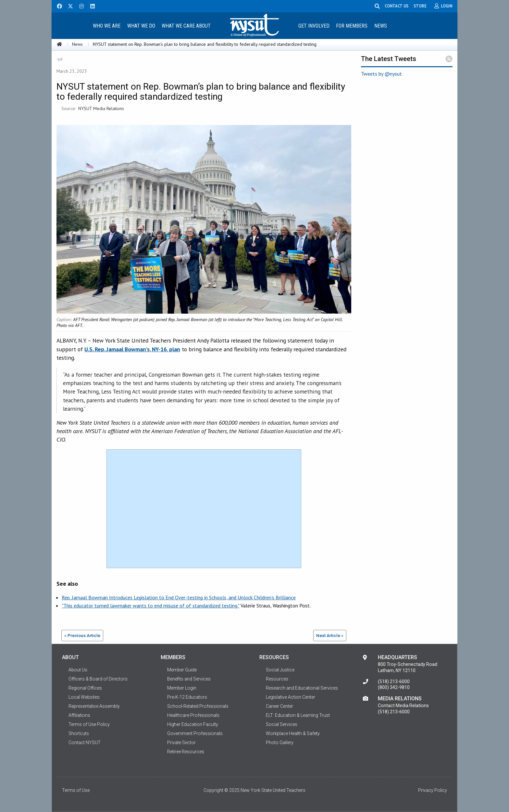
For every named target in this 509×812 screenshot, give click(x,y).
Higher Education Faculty (193, 724)
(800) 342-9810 (394, 687)
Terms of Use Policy (89, 724)
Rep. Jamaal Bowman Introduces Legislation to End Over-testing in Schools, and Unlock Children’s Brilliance (179, 597)
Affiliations (79, 715)
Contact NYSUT (85, 743)
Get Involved (314, 26)
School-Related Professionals (198, 706)
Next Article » (330, 635)
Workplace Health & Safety (293, 733)
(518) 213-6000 (394, 681)
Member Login (182, 688)
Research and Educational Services (302, 688)
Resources (277, 679)
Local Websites (84, 697)
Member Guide (182, 670)
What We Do (141, 26)
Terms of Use (76, 790)
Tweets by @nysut (381, 74)
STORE (420, 6)
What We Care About (186, 26)
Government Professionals (195, 733)
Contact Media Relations (403, 706)
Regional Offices (85, 688)
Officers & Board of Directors (98, 679)
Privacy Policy (433, 790)
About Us (78, 670)
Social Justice (280, 670)
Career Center (279, 706)
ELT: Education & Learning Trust (298, 715)
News (381, 26)
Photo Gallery (280, 743)
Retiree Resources (186, 752)
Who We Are (107, 26)
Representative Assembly (94, 706)
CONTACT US (397, 6)
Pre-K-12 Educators (187, 697)
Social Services (282, 724)
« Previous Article (82, 635)
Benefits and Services (189, 679)
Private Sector (181, 743)
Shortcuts (79, 733)
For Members (352, 26)
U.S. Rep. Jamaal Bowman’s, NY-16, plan (132, 349)
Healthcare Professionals (193, 715)
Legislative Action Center (291, 697)
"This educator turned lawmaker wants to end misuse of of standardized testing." (150, 606)
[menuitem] (106, 25)
